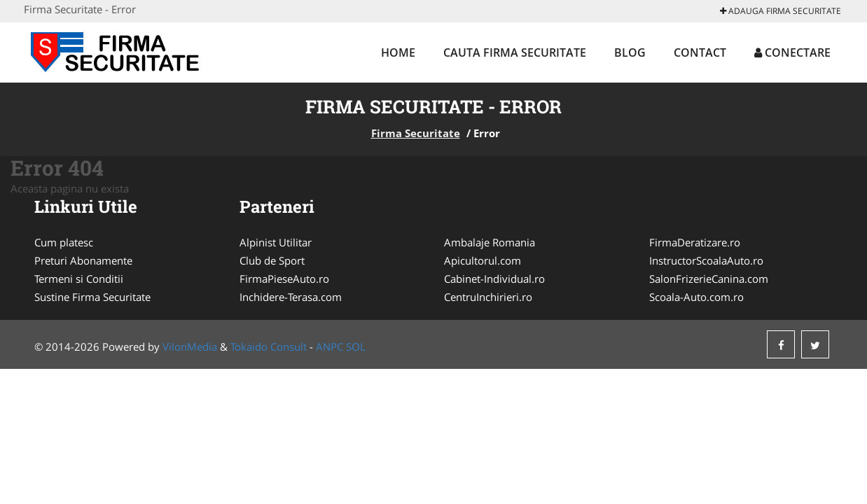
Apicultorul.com (483, 260)
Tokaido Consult (269, 346)
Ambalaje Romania (490, 242)
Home (398, 52)
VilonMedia (190, 346)
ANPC (330, 346)
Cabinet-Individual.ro (494, 279)
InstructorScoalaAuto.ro (706, 260)
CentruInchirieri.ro (488, 297)
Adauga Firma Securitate (781, 11)
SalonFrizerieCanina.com (709, 279)
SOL (356, 346)
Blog (630, 52)
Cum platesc (64, 242)
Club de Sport (272, 260)
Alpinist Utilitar (276, 242)
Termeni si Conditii (79, 279)
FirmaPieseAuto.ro (284, 279)
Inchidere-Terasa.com (291, 297)
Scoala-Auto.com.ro (696, 297)
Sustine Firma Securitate (92, 297)
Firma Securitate (416, 133)
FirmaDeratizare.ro (695, 242)
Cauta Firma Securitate (515, 52)
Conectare (792, 52)
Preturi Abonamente (83, 260)
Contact (700, 52)
